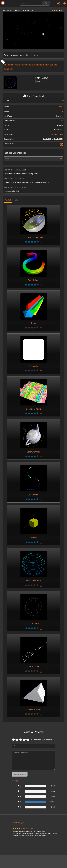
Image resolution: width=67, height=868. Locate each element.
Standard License (57, 135)
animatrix (8, 65)
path (47, 65)
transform (9, 69)
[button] (9, 3)
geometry (40, 65)
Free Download (33, 96)
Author (16, 200)
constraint (18, 65)
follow (32, 65)
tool (56, 65)
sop (52, 65)
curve (26, 65)
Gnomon (8, 159)
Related (8, 200)
